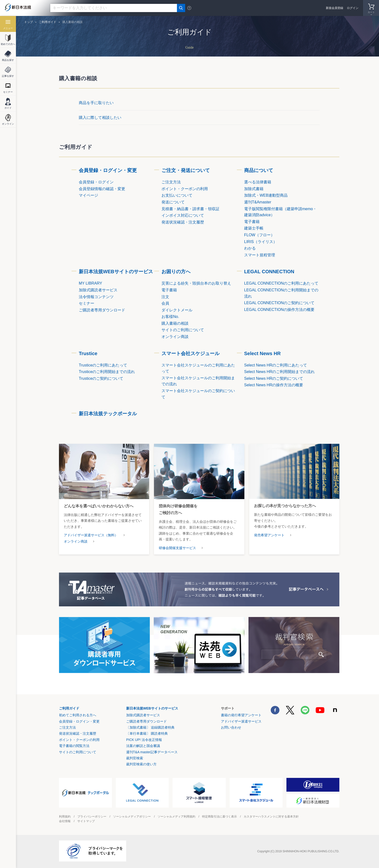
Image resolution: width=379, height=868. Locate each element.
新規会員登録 (335, 8)
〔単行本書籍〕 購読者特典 (147, 733)
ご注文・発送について (186, 170)
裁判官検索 (135, 758)
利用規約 (65, 817)
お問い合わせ (231, 727)
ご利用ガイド (48, 22)
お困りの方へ (176, 272)
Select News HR (262, 353)
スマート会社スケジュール (190, 353)
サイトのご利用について (78, 752)
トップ (29, 22)
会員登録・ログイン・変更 (108, 170)
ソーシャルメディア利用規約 (176, 817)
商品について (259, 170)
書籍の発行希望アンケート (241, 715)
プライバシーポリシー (92, 817)
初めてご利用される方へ (78, 715)
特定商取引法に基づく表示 (219, 817)
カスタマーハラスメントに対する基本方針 (271, 817)
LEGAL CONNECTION (269, 272)
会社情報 (65, 821)
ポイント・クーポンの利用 (79, 740)
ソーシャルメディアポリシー (132, 817)
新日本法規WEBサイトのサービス (116, 272)
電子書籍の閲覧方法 (74, 746)
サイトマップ (86, 821)
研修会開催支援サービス (177, 548)
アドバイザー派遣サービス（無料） (91, 535)
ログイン (353, 8)
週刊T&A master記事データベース (152, 752)
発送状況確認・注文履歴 (78, 733)
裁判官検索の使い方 (141, 764)
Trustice (88, 353)
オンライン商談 (76, 541)
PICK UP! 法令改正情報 (144, 740)
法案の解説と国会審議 (143, 746)
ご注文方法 (67, 727)
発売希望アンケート (269, 535)
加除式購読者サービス (143, 715)
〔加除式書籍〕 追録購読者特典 (150, 727)
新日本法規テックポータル (108, 414)
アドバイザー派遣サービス (241, 721)
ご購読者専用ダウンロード (146, 721)
